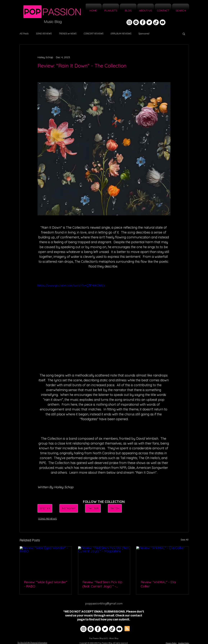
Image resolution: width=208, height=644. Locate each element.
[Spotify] (136, 22)
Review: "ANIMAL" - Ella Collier (158, 584)
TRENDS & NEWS (68, 34)
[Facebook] (143, 22)
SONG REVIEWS (44, 34)
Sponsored (144, 34)
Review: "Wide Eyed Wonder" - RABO (46, 584)
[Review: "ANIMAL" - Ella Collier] (162, 561)
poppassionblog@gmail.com (104, 603)
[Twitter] (149, 22)
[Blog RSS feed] (127, 629)
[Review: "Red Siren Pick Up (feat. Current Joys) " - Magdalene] (104, 561)
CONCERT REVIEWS (93, 34)
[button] (184, 34)
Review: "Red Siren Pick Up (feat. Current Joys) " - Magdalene (102, 584)
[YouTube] (163, 22)
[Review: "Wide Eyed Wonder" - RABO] (46, 561)
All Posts (24, 34)
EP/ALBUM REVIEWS (121, 34)
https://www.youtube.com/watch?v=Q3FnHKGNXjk (71, 286)
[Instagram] (129, 22)
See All (185, 540)
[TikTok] (156, 22)
